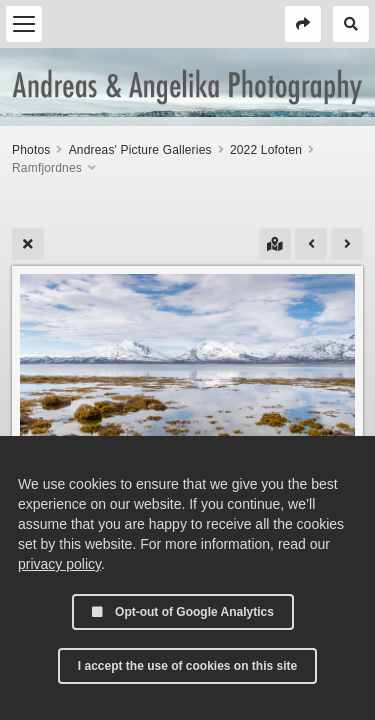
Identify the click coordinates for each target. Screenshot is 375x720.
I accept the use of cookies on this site (187, 666)
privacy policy (59, 564)
